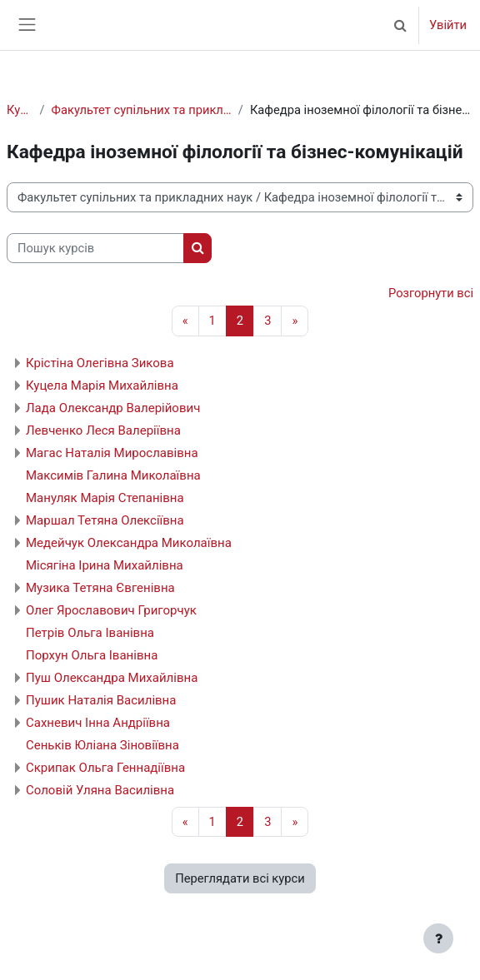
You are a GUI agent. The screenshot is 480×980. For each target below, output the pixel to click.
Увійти (448, 25)
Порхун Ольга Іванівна (92, 655)
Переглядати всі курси (240, 878)
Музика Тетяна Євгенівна (100, 588)
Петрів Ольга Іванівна (90, 633)
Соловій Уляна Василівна (100, 790)
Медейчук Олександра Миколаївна (129, 543)
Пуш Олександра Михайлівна (112, 678)
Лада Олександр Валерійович (113, 408)
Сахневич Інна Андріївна (98, 723)
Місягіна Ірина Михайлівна (105, 565)
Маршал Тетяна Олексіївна (105, 520)
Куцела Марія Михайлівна (102, 386)
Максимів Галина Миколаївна (113, 475)
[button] (401, 25)
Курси (20, 110)
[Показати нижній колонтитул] (438, 938)
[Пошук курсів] (95, 248)
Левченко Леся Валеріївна (103, 430)
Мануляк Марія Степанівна (105, 498)
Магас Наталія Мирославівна (112, 453)
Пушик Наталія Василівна (101, 700)
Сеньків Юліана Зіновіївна (102, 745)
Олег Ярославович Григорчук (111, 610)
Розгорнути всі (431, 293)
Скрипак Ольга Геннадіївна (105, 768)
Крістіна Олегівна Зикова (100, 363)
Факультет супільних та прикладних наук (142, 110)
